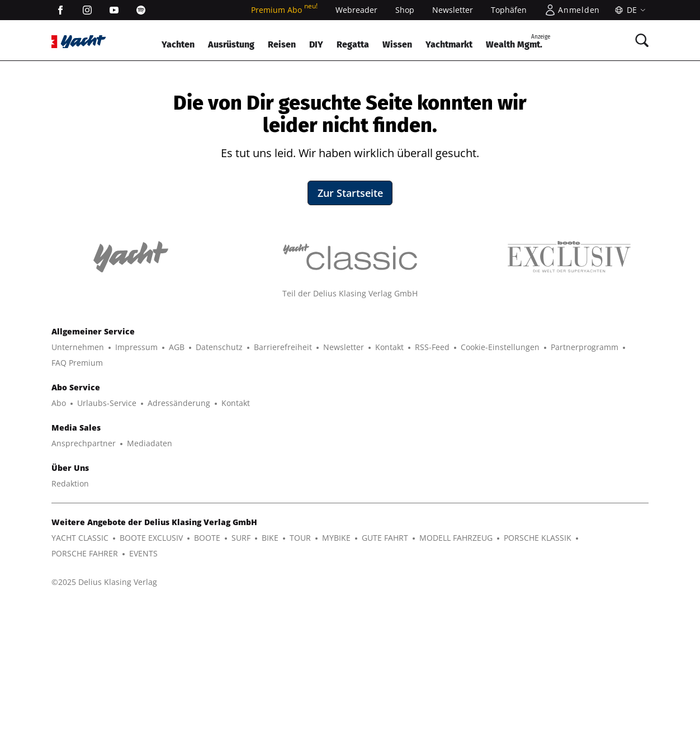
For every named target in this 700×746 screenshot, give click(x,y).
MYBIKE (336, 677)
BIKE (270, 677)
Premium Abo (284, 10)
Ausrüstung (231, 44)
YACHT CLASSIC (80, 677)
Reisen (282, 44)
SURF (241, 677)
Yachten (178, 44)
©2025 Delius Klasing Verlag (104, 722)
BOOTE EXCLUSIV (151, 677)
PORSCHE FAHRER (85, 693)
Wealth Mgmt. (518, 41)
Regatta (353, 44)
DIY (316, 44)
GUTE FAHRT (385, 677)
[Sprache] (629, 10)
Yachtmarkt (449, 44)
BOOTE (207, 677)
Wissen (397, 44)
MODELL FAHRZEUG (456, 677)
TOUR (300, 677)
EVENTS (143, 693)
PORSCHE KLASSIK (538, 677)
